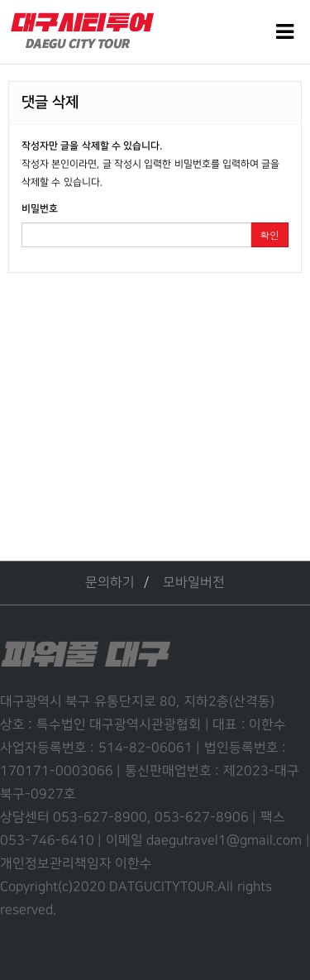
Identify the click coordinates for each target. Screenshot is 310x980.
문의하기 (110, 583)
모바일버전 (194, 583)
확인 (269, 234)
